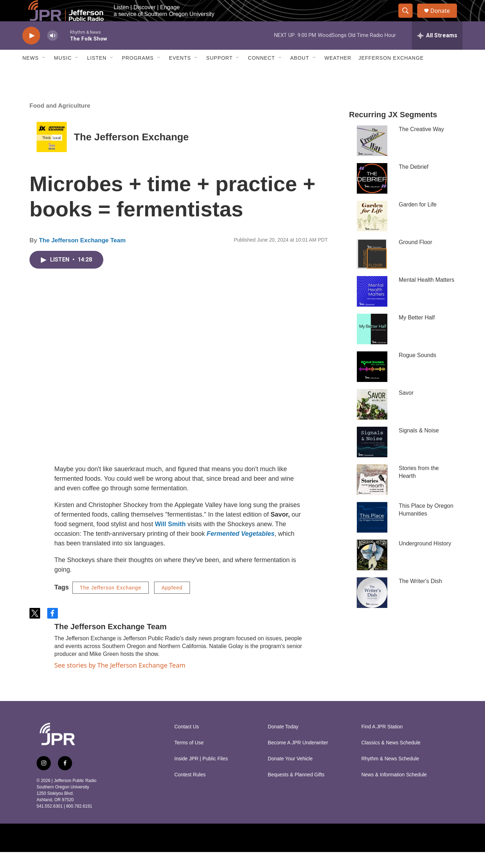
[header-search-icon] (409, 19)
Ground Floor (415, 258)
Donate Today (283, 743)
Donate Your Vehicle (290, 775)
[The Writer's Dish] (372, 609)
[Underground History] (372, 571)
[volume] (53, 52)
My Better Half (417, 333)
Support (219, 74)
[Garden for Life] (372, 232)
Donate (445, 19)
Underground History (425, 559)
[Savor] (372, 420)
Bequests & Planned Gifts (296, 791)
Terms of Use (189, 759)
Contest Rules (190, 791)
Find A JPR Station (382, 743)
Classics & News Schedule (391, 759)
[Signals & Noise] (372, 458)
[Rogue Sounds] (372, 383)
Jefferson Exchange (391, 74)
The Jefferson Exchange (131, 153)
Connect (261, 74)
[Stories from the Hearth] (372, 496)
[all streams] (437, 52)
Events (180, 74)
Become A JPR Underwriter (298, 759)
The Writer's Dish (420, 597)
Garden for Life (418, 220)
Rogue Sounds (418, 371)
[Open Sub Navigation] (44, 74)
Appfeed (172, 604)
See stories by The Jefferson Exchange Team (120, 681)
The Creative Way (421, 145)
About (300, 74)
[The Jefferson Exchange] (52, 153)
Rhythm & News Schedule (390, 775)
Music (63, 74)
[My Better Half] (372, 345)
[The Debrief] (372, 194)
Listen (97, 74)
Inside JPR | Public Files (201, 775)
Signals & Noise (419, 446)
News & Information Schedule (394, 791)
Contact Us (187, 743)
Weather (338, 74)
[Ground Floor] (372, 270)
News (31, 74)
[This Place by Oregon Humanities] (372, 533)
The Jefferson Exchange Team (82, 256)
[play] (31, 52)
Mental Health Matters (427, 296)
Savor (406, 409)
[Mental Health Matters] (372, 307)
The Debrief (414, 183)
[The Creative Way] (372, 157)
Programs (138, 74)
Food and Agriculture (60, 122)
